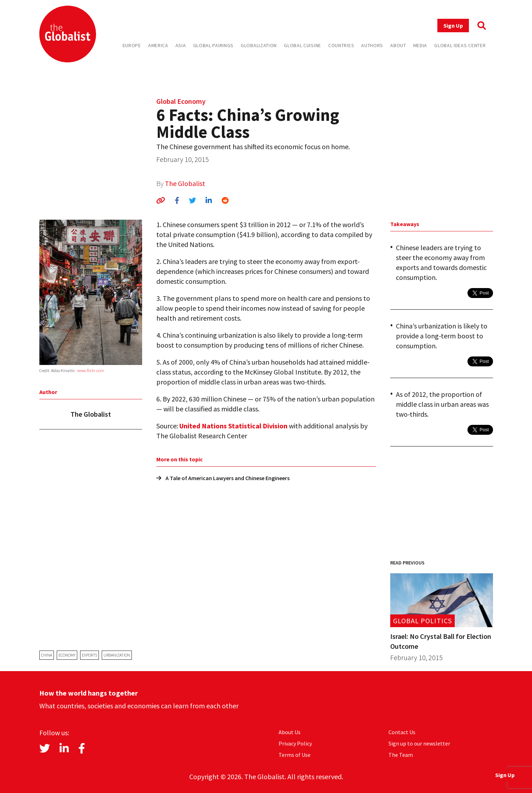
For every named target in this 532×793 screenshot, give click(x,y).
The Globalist (185, 183)
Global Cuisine (303, 45)
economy (67, 655)
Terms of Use (295, 755)
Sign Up (453, 26)
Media (420, 45)
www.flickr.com (91, 370)
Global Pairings (214, 45)
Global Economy (181, 101)
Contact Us (402, 732)
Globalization (259, 45)
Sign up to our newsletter (419, 743)
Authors (372, 45)
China (47, 655)
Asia (181, 45)
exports (89, 655)
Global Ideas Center (460, 45)
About (398, 45)
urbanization (117, 655)
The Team (401, 755)
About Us (290, 732)
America (158, 45)
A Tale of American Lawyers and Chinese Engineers (223, 478)
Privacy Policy (295, 743)
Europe (132, 45)
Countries (341, 45)
